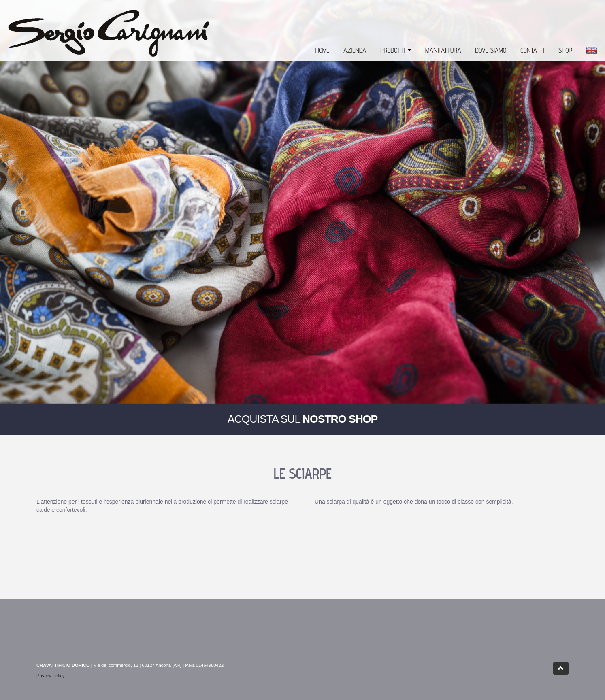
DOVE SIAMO (491, 50)
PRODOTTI (393, 50)
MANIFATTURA (443, 50)
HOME (322, 50)
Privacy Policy (51, 676)
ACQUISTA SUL (303, 419)
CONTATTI (532, 50)
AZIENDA (355, 50)
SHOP (565, 50)
